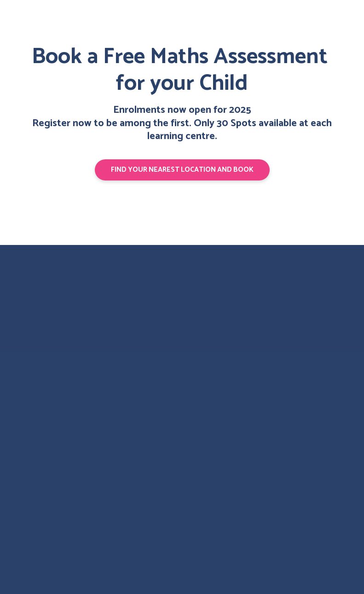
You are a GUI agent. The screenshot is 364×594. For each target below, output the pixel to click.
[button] (182, 170)
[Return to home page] (45, 300)
